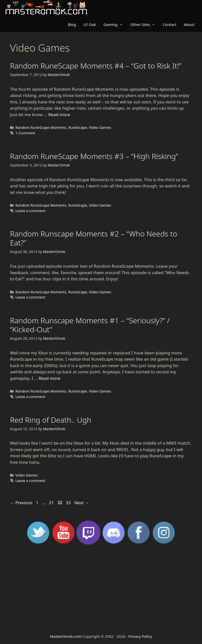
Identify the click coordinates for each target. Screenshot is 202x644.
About (189, 24)
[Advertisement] (101, 589)
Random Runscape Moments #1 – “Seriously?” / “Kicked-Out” (90, 325)
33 (69, 503)
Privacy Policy (140, 636)
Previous (21, 503)
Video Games (100, 127)
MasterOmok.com (66, 636)
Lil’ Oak (90, 24)
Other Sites (145, 24)
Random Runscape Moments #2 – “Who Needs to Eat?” (94, 238)
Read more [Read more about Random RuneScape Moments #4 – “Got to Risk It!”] (59, 115)
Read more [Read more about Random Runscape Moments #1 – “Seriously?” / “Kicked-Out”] (50, 378)
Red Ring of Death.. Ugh (51, 420)
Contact (170, 24)
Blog (72, 24)
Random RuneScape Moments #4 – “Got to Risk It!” (96, 66)
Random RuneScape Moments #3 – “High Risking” (94, 156)
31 (52, 503)
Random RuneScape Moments (41, 127)
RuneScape (78, 127)
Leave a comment (30, 211)
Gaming (115, 24)
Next (82, 503)
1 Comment (25, 133)
